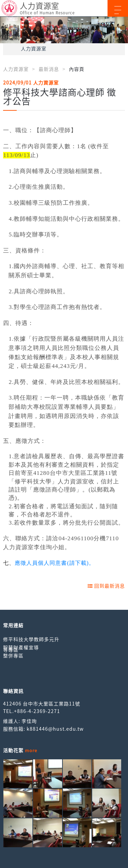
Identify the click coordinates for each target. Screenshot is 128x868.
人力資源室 (34, 48)
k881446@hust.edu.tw (55, 729)
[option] (64, 30)
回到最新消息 (106, 586)
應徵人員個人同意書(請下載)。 (55, 563)
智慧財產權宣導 (21, 647)
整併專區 (13, 655)
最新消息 (49, 69)
